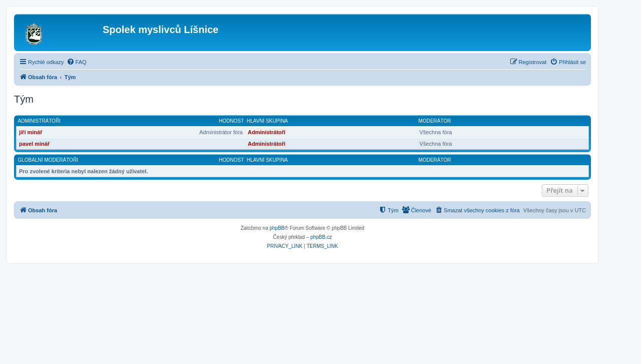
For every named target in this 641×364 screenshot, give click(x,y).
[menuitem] (77, 62)
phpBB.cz (321, 237)
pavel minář (34, 144)
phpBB (277, 228)
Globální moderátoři (48, 160)
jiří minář (31, 132)
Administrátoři (39, 121)
